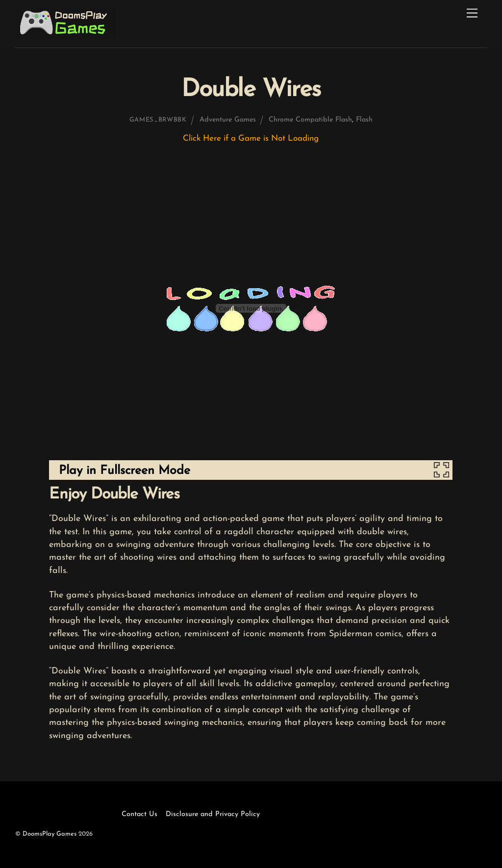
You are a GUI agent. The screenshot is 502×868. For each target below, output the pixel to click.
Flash (364, 120)
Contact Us (139, 814)
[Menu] (472, 13)
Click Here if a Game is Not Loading (251, 138)
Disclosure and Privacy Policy (213, 814)
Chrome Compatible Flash (310, 120)
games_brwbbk (158, 120)
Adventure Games (228, 120)
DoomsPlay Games (50, 834)
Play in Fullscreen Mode (125, 471)
